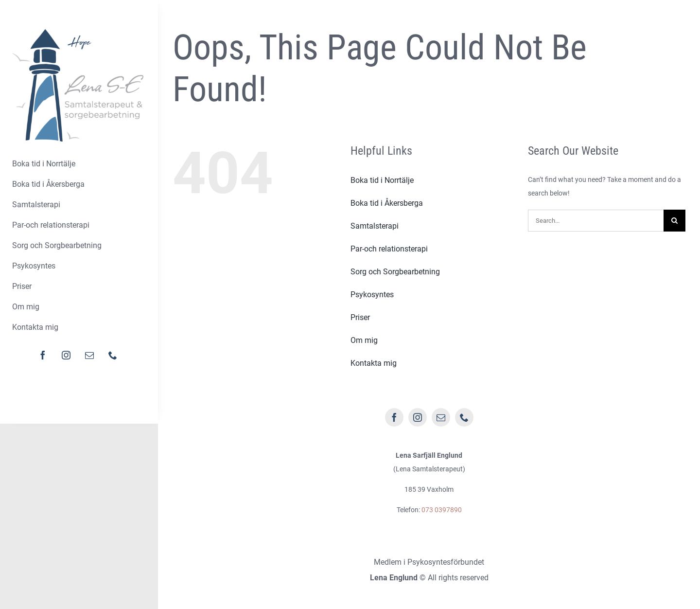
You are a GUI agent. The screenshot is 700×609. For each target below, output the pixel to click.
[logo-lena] (78, 33)
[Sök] (674, 221)
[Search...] (596, 221)
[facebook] (43, 355)
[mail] (89, 355)
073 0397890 (442, 510)
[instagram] (66, 355)
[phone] (113, 355)
